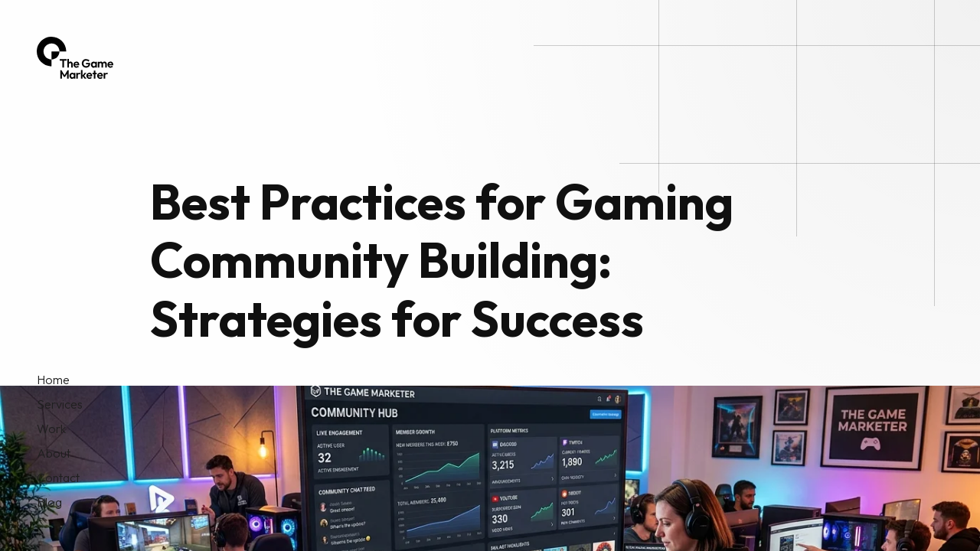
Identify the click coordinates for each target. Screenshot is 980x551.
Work (51, 429)
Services (60, 404)
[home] (75, 58)
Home (53, 380)
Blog (49, 502)
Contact (58, 478)
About (54, 453)
